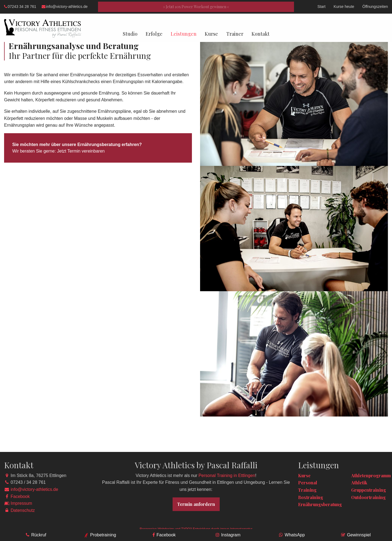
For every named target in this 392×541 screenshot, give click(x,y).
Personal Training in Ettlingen (227, 475)
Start (321, 7)
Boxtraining (311, 497)
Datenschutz (23, 510)
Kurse (211, 34)
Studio (130, 34)
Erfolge (154, 34)
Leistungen (184, 34)
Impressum (21, 503)
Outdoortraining (368, 497)
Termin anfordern (196, 504)
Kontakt (261, 34)
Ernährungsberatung (320, 504)
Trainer (235, 34)
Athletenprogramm (371, 475)
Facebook (20, 496)
